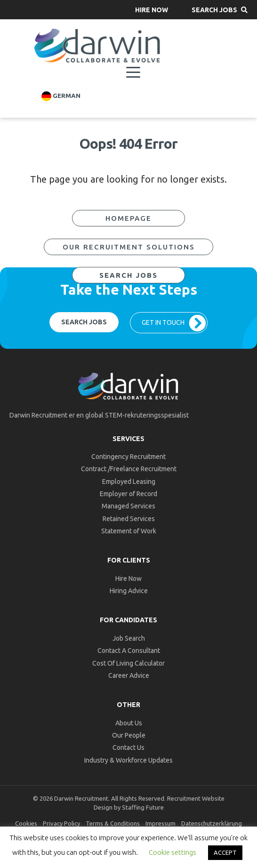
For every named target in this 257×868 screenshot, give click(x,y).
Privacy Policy (61, 823)
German (61, 96)
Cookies (26, 823)
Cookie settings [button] (173, 852)
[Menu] (133, 72)
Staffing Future (143, 807)
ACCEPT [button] (225, 852)
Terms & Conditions (113, 823)
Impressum (161, 823)
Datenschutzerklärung (212, 823)
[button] (152, 10)
